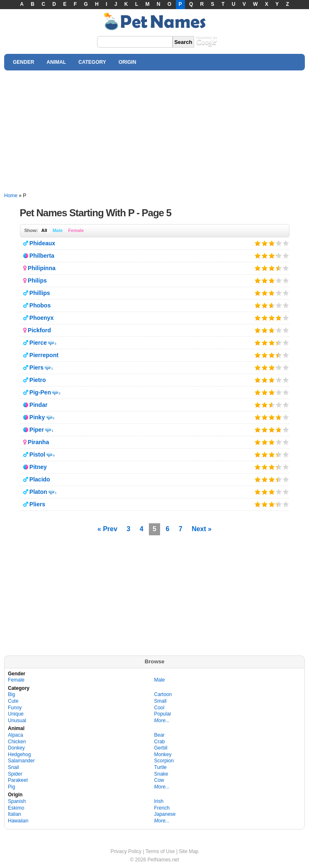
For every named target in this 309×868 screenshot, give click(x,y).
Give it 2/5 (265, 243)
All (44, 230)
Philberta (42, 256)
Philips (37, 280)
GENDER (23, 62)
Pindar (39, 405)
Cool (159, 708)
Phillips (40, 293)
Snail (13, 767)
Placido (40, 479)
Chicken (17, 742)
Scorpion (164, 761)
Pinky (37, 417)
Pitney (38, 467)
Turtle (161, 767)
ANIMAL (56, 62)
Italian (15, 814)
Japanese (165, 814)
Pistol (37, 455)
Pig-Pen (40, 392)
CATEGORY (92, 62)
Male (58, 230)
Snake (161, 774)
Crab (160, 742)
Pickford (39, 330)
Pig (11, 787)
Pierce (38, 343)
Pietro (38, 380)
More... (162, 721)
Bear (159, 735)
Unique (16, 714)
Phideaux (42, 243)
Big (11, 694)
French (162, 808)
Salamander (21, 761)
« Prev (107, 529)
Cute (13, 701)
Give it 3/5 (271, 243)
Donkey (16, 748)
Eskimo (16, 808)
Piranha (38, 442)
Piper (37, 430)
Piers (36, 368)
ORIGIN (128, 62)
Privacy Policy (126, 851)
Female (76, 230)
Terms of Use (160, 851)
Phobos (40, 305)
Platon (38, 492)
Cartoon (163, 694)
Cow (159, 780)
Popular (163, 714)
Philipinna (42, 268)
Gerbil (161, 748)
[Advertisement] (154, 132)
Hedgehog (19, 754)
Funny (15, 708)
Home (11, 196)
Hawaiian (18, 821)
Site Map (189, 851)
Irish (159, 801)
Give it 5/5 (286, 243)
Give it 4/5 (279, 243)
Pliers (37, 504)
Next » (202, 529)
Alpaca (16, 735)
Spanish (17, 801)
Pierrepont (44, 355)
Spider (15, 774)
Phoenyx (41, 318)
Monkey (163, 754)
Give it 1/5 (258, 243)
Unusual (17, 721)
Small (161, 701)
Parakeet (18, 780)
